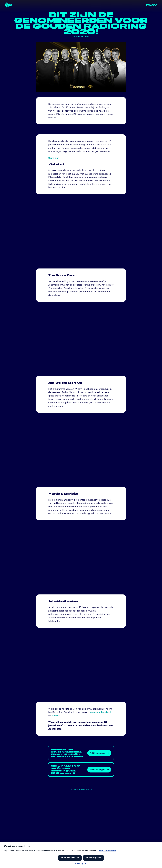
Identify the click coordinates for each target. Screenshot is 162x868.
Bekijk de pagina (99, 753)
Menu (152, 5)
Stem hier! (54, 158)
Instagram (94, 712)
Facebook (106, 712)
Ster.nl (89, 789)
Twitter (55, 715)
